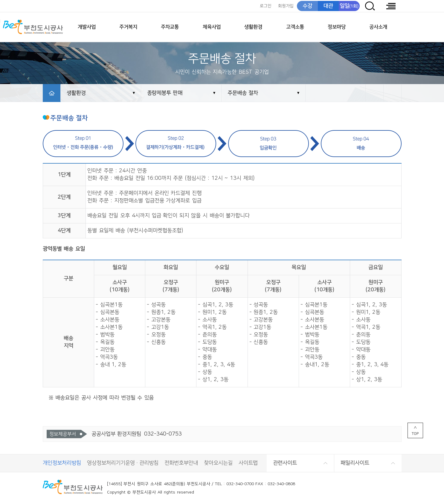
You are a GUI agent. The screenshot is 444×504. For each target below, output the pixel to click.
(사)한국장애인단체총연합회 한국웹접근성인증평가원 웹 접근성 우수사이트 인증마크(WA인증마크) (356, 488)
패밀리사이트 (355, 463)
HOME (52, 93)
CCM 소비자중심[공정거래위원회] (386, 488)
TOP (415, 434)
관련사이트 (285, 463)
